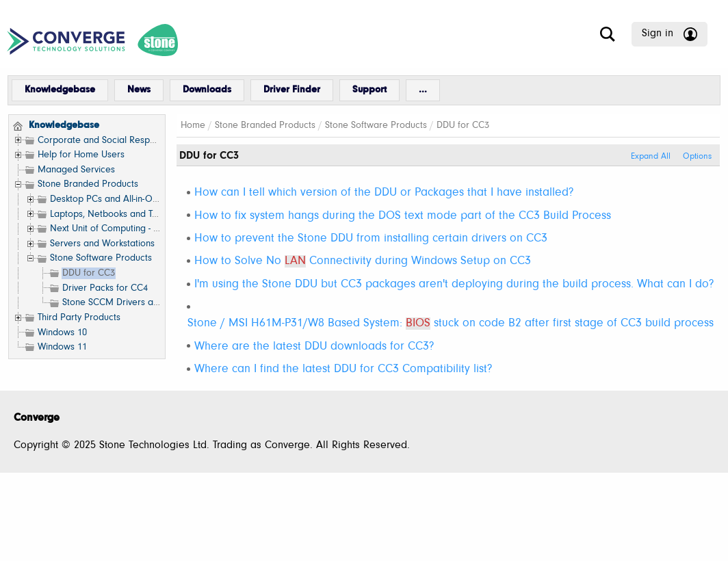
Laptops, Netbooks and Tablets (114, 214)
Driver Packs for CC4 (105, 288)
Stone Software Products (101, 258)
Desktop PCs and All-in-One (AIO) (119, 199)
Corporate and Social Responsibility (111, 141)
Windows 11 (62, 347)
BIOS (418, 324)
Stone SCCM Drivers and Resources (136, 303)
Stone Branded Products (88, 184)
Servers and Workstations (102, 244)
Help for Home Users (81, 155)
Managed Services (76, 170)
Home (193, 126)
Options (697, 157)
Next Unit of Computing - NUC (111, 229)
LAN (295, 261)
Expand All (651, 157)
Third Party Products (79, 318)
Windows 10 (62, 333)
